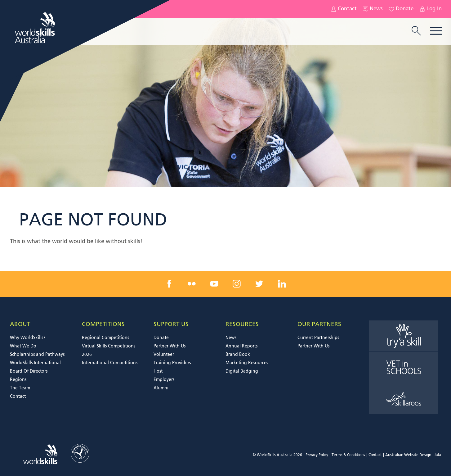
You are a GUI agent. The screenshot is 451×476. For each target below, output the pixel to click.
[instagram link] (237, 284)
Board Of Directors (29, 371)
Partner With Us (170, 346)
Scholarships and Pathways (37, 355)
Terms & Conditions (348, 455)
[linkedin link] (282, 284)
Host (158, 371)
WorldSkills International (35, 363)
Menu (436, 31)
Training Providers (172, 363)
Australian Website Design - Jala (413, 455)
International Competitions (110, 363)
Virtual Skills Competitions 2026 (109, 350)
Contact (344, 9)
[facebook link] (169, 284)
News (373, 9)
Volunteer (164, 355)
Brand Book (238, 355)
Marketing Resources (247, 363)
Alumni (161, 388)
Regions (18, 380)
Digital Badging (242, 371)
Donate (401, 9)
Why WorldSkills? (28, 338)
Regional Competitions (105, 338)
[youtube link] (214, 284)
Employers (164, 380)
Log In (431, 9)
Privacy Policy (317, 455)
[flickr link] (192, 284)
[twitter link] (259, 284)
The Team (20, 388)
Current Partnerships (318, 338)
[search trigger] (416, 31)
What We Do (23, 346)
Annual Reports (241, 346)
